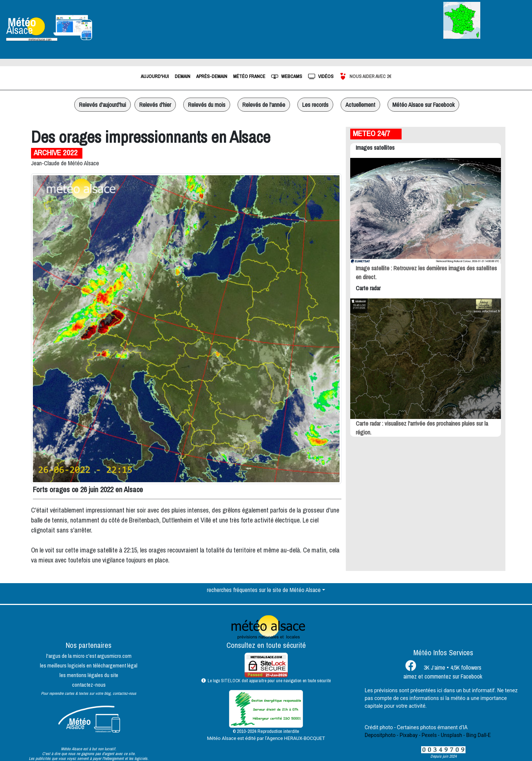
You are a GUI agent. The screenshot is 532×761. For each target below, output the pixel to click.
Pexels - (430, 735)
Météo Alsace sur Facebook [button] (423, 105)
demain (183, 76)
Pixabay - (410, 735)
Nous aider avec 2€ (365, 76)
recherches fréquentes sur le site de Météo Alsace (264, 590)
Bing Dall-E (479, 735)
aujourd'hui (155, 76)
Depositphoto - (381, 735)
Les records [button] (315, 105)
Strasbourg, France (177, 28)
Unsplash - (453, 735)
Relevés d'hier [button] (155, 105)
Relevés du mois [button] (207, 105)
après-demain (212, 76)
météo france (249, 76)
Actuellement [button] (360, 105)
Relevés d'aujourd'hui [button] (103, 105)
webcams (287, 76)
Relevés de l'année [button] (264, 105)
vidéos (321, 76)
